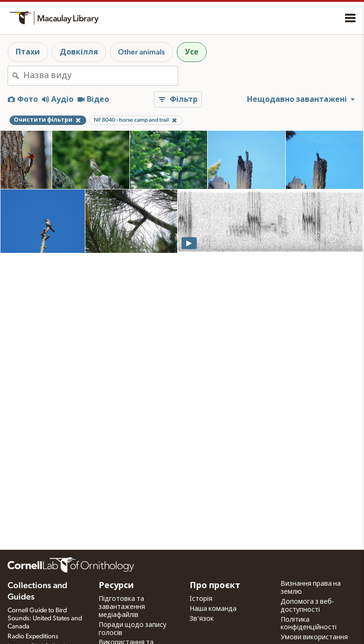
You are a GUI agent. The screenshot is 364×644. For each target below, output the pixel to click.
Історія (201, 599)
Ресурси (116, 586)
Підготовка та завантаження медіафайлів (122, 607)
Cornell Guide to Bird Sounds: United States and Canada (45, 618)
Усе (192, 52)
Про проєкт (215, 586)
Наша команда (213, 609)
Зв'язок (202, 619)
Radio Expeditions (33, 636)
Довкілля (79, 52)
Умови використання (314, 637)
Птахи (28, 52)
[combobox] (100, 76)
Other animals (141, 52)
